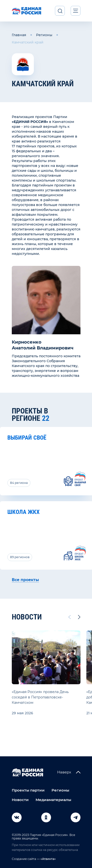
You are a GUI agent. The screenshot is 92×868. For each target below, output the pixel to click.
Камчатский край (28, 42)
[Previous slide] (69, 617)
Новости (20, 800)
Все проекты (25, 580)
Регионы (44, 35)
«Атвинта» (48, 859)
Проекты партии (28, 790)
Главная (19, 35)
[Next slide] (79, 617)
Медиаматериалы (53, 800)
